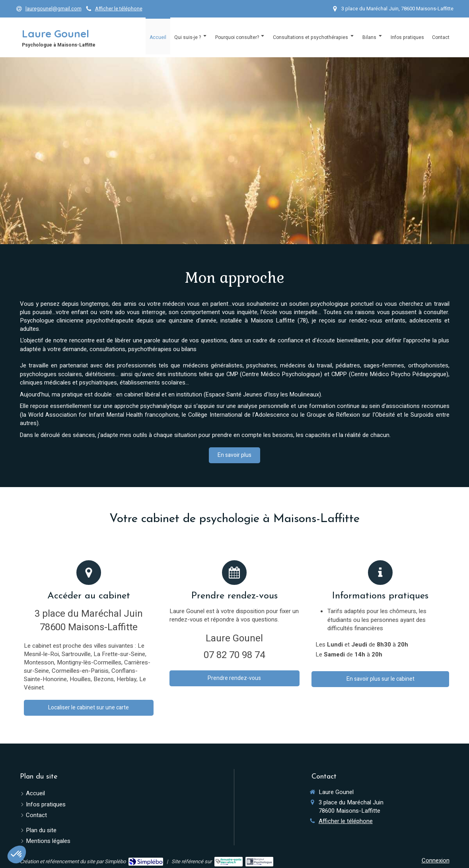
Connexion (436, 860)
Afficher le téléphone (119, 9)
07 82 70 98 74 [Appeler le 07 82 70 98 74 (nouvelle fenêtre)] (234, 655)
